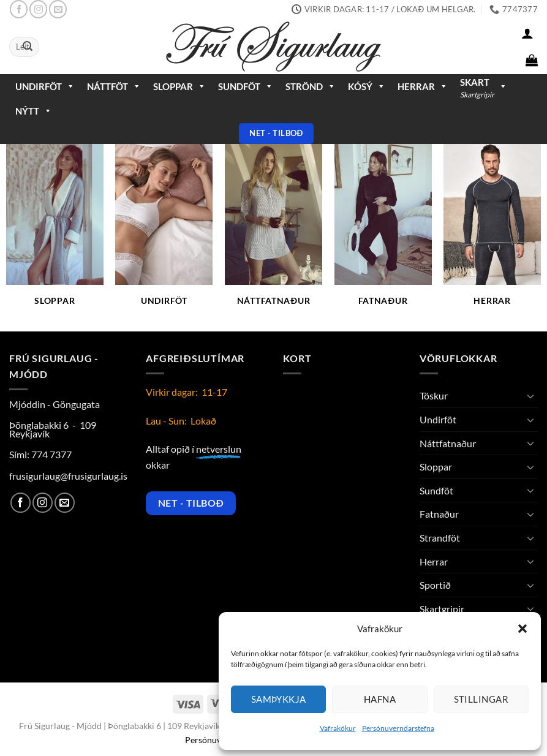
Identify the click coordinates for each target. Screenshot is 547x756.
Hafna (380, 699)
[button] (522, 629)
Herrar (423, 86)
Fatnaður (439, 514)
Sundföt (246, 86)
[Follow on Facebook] (19, 9)
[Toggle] (530, 396)
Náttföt (114, 86)
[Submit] (28, 47)
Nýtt (34, 111)
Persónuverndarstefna (398, 728)
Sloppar (179, 86)
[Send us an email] (58, 9)
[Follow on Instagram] (38, 9)
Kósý (367, 86)
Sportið (435, 585)
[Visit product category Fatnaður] (383, 232)
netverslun (219, 449)
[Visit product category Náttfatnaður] (273, 232)
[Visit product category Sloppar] (55, 232)
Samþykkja (279, 699)
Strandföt (440, 538)
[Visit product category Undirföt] (164, 232)
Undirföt (45, 86)
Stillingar (481, 699)
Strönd (311, 86)
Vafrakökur (338, 728)
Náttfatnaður (448, 443)
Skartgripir (442, 609)
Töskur (434, 395)
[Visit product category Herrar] (492, 232)
